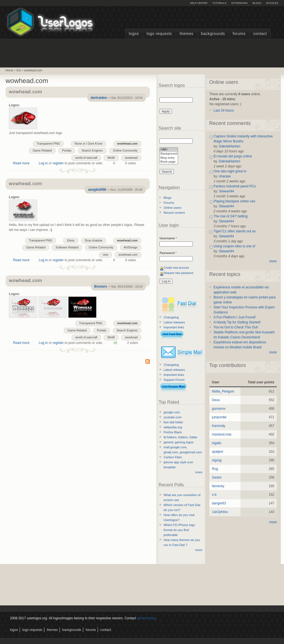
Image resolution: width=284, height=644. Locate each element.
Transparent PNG (48, 144)
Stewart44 (226, 191)
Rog (215, 469)
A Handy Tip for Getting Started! (237, 322)
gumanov (219, 409)
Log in (43, 163)
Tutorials (219, 3)
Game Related (42, 150)
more (199, 472)
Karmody (219, 426)
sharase (225, 176)
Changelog (171, 317)
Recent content (174, 213)
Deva (216, 400)
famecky (218, 486)
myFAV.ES (272, 3)
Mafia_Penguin (223, 391)
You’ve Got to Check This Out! (236, 327)
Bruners (101, 286)
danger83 (219, 503)
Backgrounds (213, 34)
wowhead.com (33, 70)
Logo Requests (159, 34)
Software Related (67, 247)
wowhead (131, 158)
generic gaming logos (179, 442)
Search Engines (92, 150)
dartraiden (99, 98)
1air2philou (220, 512)
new (105, 255)
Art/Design (131, 247)
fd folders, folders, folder (181, 437)
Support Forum (174, 380)
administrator (147, 618)
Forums (239, 34)
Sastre (217, 477)
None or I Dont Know (88, 144)
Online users (173, 208)
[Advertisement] (142, 52)
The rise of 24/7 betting (231, 216)
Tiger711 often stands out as (235, 231)
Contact (260, 34)
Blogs (257, 3)
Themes (187, 34)
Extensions (239, 3)
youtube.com (173, 417)
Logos (134, 34)
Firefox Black (173, 432)
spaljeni (218, 452)
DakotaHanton (230, 146)
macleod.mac (222, 434)
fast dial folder (173, 422)
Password (168, 253)
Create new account (176, 268)
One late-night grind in (230, 171)
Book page (169, 162)
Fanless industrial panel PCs (235, 186)
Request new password (178, 273)
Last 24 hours (224, 110)
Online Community (125, 150)
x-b (214, 495)
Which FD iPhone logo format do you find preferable (179, 530)
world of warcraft (86, 158)
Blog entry (169, 158)
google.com (172, 412)
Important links (174, 327)
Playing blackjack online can (234, 201)
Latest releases (174, 322)
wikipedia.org (173, 427)
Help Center (199, 3)
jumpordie (219, 417)
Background (169, 154)
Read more (21, 163)
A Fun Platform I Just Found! (235, 317)
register (58, 163)
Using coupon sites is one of (234, 246)
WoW (111, 158)
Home (9, 70)
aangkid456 (97, 190)
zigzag (217, 460)
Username (168, 238)
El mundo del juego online (233, 156)
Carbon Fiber (173, 457)
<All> (169, 150)
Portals (67, 150)
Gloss (71, 240)
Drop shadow (94, 240)
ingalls (217, 443)
